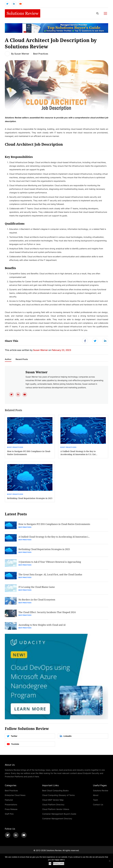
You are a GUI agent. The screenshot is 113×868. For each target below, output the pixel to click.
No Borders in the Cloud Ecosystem (37, 602)
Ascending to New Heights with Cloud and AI (42, 627)
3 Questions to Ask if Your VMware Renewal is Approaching (50, 563)
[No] (110, 861)
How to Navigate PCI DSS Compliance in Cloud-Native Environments (29, 454)
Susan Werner (22, 54)
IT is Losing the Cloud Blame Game (37, 589)
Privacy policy (59, 864)
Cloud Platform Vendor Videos (56, 812)
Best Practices (15, 448)
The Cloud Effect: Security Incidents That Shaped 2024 (47, 615)
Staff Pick (9, 816)
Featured (9, 802)
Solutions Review (101, 793)
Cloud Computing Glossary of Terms (58, 798)
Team (95, 802)
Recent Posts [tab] (22, 360)
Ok (50, 864)
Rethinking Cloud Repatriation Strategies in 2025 (30, 499)
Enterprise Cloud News (15, 798)
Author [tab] (8, 360)
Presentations (11, 807)
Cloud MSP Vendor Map (53, 802)
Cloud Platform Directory (53, 807)
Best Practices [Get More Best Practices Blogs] (41, 54)
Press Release (11, 812)
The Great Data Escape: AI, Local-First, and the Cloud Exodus (51, 576)
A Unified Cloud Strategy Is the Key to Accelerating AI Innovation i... (54, 538)
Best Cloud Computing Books (55, 793)
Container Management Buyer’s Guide (59, 816)
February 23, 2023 (61, 351)
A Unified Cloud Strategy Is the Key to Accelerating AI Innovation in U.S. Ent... (79, 454)
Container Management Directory (57, 821)
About (96, 798)
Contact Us (98, 807)
